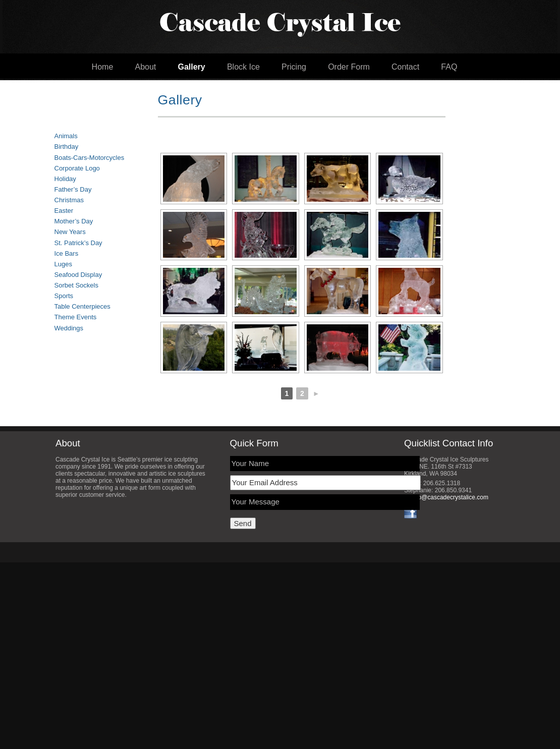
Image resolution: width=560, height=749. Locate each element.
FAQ (449, 67)
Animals (66, 136)
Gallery (191, 67)
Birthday (67, 147)
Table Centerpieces (82, 306)
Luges (63, 264)
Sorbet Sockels (76, 285)
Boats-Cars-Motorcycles (90, 158)
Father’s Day (73, 189)
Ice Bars (67, 253)
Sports (64, 296)
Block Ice (243, 67)
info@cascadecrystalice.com (450, 497)
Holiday (65, 179)
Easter (64, 211)
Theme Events (76, 317)
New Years (70, 232)
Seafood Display (78, 275)
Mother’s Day (74, 221)
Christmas (69, 200)
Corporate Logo (77, 168)
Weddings (69, 328)
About (145, 67)
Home (103, 67)
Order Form (349, 67)
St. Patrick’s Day (78, 243)
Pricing (294, 67)
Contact (405, 67)
